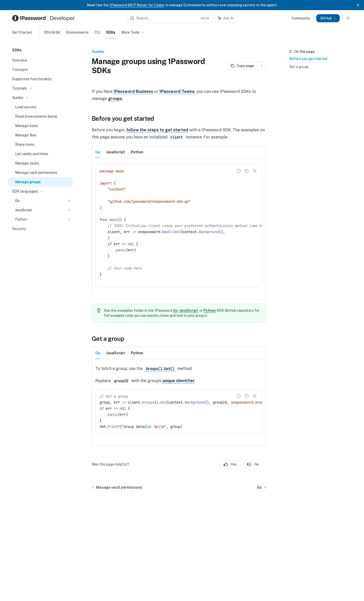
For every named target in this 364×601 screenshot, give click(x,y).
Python (210, 310)
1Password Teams (177, 91)
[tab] (98, 152)
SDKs (111, 34)
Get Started (22, 34)
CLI (97, 34)
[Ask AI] (255, 171)
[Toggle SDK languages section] (40, 191)
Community (301, 18)
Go (176, 310)
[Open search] (169, 18)
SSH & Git (50, 34)
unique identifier (178, 381)
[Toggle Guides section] (40, 98)
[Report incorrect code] (239, 171)
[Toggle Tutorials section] (40, 88)
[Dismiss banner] (358, 5)
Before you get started (308, 59)
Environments (77, 34)
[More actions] (262, 66)
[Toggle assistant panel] (226, 18)
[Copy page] (242, 66)
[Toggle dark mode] (348, 18)
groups (115, 99)
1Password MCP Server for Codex (137, 5)
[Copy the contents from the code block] (247, 171)
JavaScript (189, 310)
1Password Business (133, 91)
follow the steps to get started (157, 130)
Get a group (299, 67)
